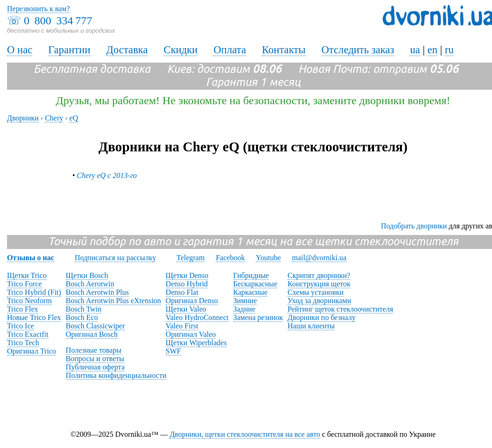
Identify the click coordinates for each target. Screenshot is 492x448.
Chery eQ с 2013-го (107, 175)
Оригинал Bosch (92, 334)
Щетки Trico (27, 275)
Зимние (245, 301)
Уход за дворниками (319, 301)
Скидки (181, 50)
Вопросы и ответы (95, 359)
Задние (244, 309)
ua (415, 50)
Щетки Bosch (87, 275)
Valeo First (182, 326)
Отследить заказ (358, 50)
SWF (173, 351)
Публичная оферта (95, 367)
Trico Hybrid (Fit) (34, 292)
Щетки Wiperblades (196, 343)
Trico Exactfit (28, 334)
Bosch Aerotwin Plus (97, 292)
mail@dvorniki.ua (320, 258)
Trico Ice (21, 326)
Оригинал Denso (192, 301)
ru (449, 50)
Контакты (284, 50)
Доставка (127, 50)
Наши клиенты (311, 326)
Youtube (268, 258)
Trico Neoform (29, 301)
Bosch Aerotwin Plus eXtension (113, 301)
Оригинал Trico (32, 351)
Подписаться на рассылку (115, 258)
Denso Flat (182, 292)
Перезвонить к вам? (39, 9)
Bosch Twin (84, 309)
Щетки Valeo (186, 309)
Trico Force (25, 284)
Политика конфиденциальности (116, 375)
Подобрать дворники (414, 226)
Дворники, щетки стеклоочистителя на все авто (245, 434)
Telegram (190, 258)
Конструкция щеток (319, 284)
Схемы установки (316, 292)
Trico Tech (23, 343)
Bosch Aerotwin (90, 284)
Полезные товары (94, 350)
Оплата (230, 50)
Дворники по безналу (322, 317)
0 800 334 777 (58, 21)
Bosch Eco (82, 317)
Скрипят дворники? (319, 275)
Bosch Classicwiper (95, 326)
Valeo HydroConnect (197, 317)
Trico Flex (23, 309)
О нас (20, 50)
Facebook (230, 258)
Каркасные (251, 292)
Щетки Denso (187, 275)
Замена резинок (258, 317)
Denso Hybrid (187, 284)
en (432, 50)
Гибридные (251, 275)
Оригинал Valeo (191, 334)
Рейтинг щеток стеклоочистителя (340, 309)
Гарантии (69, 50)
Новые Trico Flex (34, 317)
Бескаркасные (256, 284)
